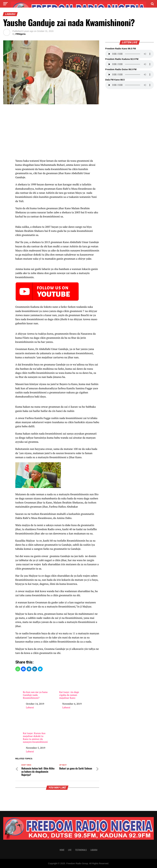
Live (70, 850)
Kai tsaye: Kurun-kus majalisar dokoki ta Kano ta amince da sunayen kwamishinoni (36, 730)
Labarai (30, 707)
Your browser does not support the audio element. (130, 54)
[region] (57, 133)
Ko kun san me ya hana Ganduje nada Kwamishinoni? (36, 687)
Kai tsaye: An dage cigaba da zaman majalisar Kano (72, 687)
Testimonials (81, 850)
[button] (18, 669)
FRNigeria (20, 34)
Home (62, 850)
